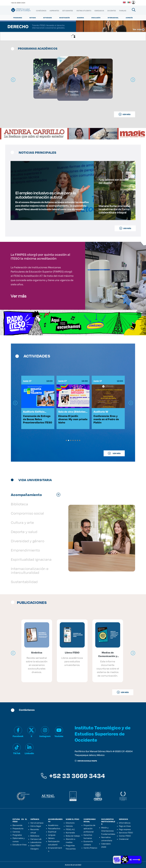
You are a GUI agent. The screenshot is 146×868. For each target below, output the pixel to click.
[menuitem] (41, 11)
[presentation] (15, 403)
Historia (69, 826)
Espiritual (52, 832)
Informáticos (125, 823)
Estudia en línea (20, 845)
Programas (18, 18)
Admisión (129, 18)
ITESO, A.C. (70, 829)
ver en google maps (86, 761)
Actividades (48, 18)
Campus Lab (36, 839)
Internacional (113, 18)
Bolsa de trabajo (73, 836)
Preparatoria (18, 828)
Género (51, 838)
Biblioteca (35, 836)
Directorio (70, 823)
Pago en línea (125, 826)
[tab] (37, 495)
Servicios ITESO (126, 833)
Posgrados (17, 835)
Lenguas (52, 835)
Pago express (125, 829)
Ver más (19, 296)
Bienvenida (17, 825)
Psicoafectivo (54, 828)
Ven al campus (37, 823)
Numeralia (70, 833)
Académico (53, 825)
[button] (66, 440)
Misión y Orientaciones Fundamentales (108, 831)
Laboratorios (36, 842)
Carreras (16, 832)
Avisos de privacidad (73, 865)
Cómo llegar (36, 826)
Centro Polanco (90, 848)
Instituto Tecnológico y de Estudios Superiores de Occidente (103, 734)
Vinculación (96, 18)
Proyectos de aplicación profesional (89, 828)
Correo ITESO (125, 836)
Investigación (64, 18)
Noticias (33, 18)
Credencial (124, 839)
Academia (80, 18)
